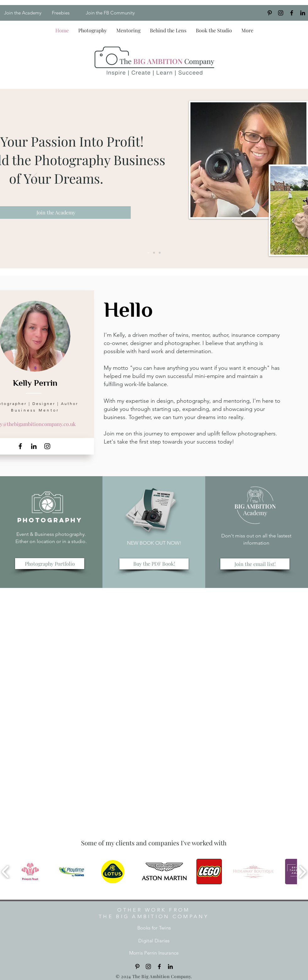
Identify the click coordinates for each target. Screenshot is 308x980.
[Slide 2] (154, 253)
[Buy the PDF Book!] (154, 564)
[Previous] (34, 179)
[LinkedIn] (303, 13)
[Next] (274, 179)
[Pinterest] (270, 13)
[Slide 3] (160, 253)
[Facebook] (20, 446)
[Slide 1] (148, 253)
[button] (93, 30)
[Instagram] (281, 13)
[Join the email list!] (255, 564)
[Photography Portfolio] (50, 564)
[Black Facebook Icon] (292, 13)
